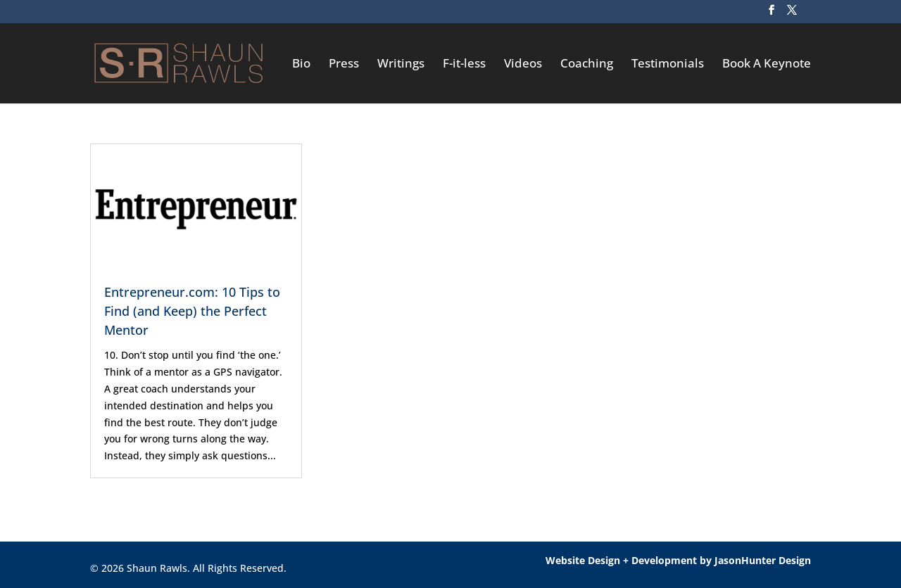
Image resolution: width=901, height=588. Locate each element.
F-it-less (464, 65)
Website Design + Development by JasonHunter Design (678, 560)
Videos (523, 65)
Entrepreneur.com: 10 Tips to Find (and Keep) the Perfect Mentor (192, 311)
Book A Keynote (767, 65)
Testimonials (668, 65)
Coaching (587, 65)
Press (344, 65)
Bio (301, 65)
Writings (401, 65)
